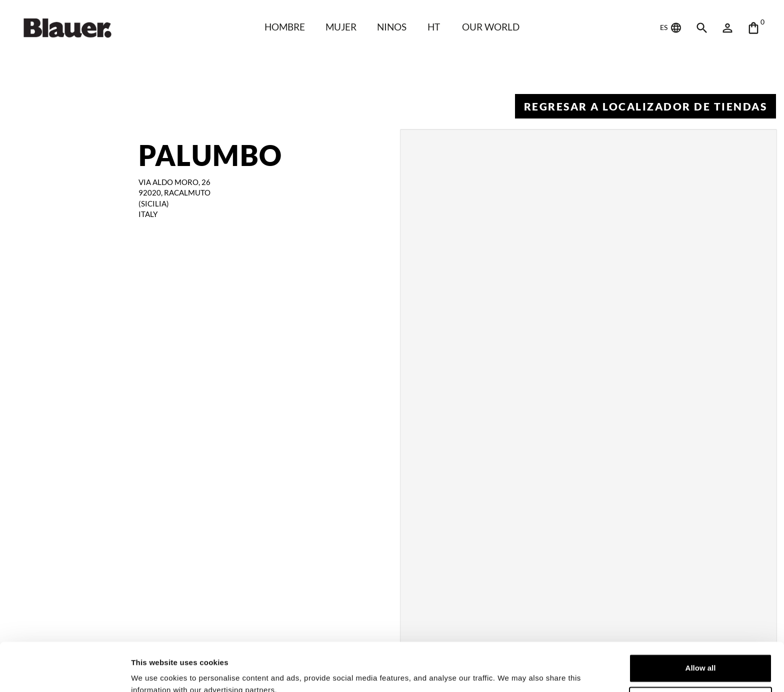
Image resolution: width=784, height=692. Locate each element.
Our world (491, 27)
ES (671, 28)
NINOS (392, 27)
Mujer (341, 27)
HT (434, 27)
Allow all (701, 623)
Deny (701, 655)
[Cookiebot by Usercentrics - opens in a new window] (65, 672)
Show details (154, 672)
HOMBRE (285, 27)
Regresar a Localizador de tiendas (646, 106)
